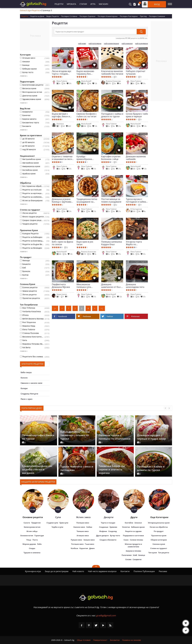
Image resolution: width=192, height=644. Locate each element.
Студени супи (52, 523)
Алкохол (119, 262)
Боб (71, 219)
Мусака (144, 176)
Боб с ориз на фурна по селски (62, 243)
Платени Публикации (144, 571)
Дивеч (92, 548)
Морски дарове (29, 544)
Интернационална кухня (159, 523)
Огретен (70, 134)
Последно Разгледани (129, 16)
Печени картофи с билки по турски (38, 437)
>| (102, 308)
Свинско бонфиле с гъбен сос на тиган (87, 115)
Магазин (103, 4)
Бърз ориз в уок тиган (85, 243)
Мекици (119, 176)
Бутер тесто (115, 536)
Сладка (32, 548)
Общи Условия (84, 640)
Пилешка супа (92, 262)
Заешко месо (89, 540)
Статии (83, 4)
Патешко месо (77, 544)
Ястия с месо (83, 517)
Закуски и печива (133, 551)
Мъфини (103, 531)
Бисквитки (115, 640)
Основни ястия (27, 536)
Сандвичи (137, 559)
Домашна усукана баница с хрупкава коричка (62, 200)
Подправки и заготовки (133, 536)
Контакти (125, 571)
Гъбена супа (93, 134)
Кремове (113, 527)
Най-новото (78, 571)
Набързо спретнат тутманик (136, 72)
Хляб (135, 555)
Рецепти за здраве (133, 531)
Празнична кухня (159, 536)
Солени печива (136, 540)
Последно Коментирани (108, 16)
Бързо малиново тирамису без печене (85, 72)
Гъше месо (90, 544)
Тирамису (94, 49)
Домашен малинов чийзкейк (136, 158)
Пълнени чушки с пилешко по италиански (115, 437)
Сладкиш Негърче (29, 394)
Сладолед (112, 531)
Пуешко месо (76, 540)
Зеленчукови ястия (32, 527)
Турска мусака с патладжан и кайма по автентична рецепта (136, 200)
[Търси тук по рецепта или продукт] (95, 32)
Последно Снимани (157, 16)
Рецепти (59, 4)
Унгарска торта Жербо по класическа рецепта (136, 243)
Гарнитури (39, 536)
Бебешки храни (138, 527)
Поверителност (100, 640)
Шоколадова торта (139, 219)
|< (55, 308)
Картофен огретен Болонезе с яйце (111, 158)
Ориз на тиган (92, 219)
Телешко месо (83, 531)
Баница (70, 176)
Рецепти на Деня (37, 16)
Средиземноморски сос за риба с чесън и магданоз (37, 469)
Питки (95, 176)
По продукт (159, 531)
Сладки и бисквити (108, 540)
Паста (35, 540)
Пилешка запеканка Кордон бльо (112, 243)
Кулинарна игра (33, 571)
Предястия (36, 523)
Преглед (143, 16)
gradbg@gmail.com (106, 615)
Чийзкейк (118, 49)
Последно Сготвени (69, 16)
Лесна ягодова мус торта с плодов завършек (62, 72)
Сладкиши (104, 527)
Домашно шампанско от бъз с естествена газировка (112, 286)
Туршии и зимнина (32, 553)
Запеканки (69, 91)
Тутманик (143, 49)
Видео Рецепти (53, 16)
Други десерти (102, 536)
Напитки (126, 527)
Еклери (24, 388)
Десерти (109, 517)
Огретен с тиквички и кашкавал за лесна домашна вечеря (62, 158)
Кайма (89, 527)
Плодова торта (67, 49)
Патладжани (117, 91)
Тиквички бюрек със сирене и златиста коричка (112, 469)
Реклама (163, 571)
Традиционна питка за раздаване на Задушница (87, 200)
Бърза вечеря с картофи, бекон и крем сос (61, 115)
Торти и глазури (108, 523)
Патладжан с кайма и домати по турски (112, 115)
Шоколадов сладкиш (138, 262)
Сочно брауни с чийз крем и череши (137, 115)
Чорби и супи (57, 527)
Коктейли (129, 523)
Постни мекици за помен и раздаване (111, 200)
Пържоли (94, 91)
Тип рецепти (164, 553)
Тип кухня (153, 553)
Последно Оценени (87, 16)
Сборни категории (159, 540)
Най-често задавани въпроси (102, 571)
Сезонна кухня (159, 544)
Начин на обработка (159, 527)
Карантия (84, 548)
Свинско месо (79, 527)
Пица (29, 540)
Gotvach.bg (25, 10)
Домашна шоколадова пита (135, 286)
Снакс (126, 540)
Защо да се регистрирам (57, 571)
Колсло (24, 378)
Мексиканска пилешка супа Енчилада (84, 286)
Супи (58, 517)
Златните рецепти (32, 364)
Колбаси (74, 548)
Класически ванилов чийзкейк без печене (112, 72)
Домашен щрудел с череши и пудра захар (151, 437)
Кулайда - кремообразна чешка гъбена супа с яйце (87, 158)
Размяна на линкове (132, 640)
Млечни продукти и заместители (133, 545)
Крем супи (64, 523)
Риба (39, 544)
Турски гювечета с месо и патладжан (77, 468)
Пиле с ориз (26, 399)
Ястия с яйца (32, 531)
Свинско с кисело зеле (31, 383)
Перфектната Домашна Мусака (61, 286)
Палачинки (127, 555)
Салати (27, 523)
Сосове (128, 559)
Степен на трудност (159, 548)
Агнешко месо (83, 536)
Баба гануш (26, 372)
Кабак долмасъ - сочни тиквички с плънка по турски (75, 435)
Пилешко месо (83, 523)
